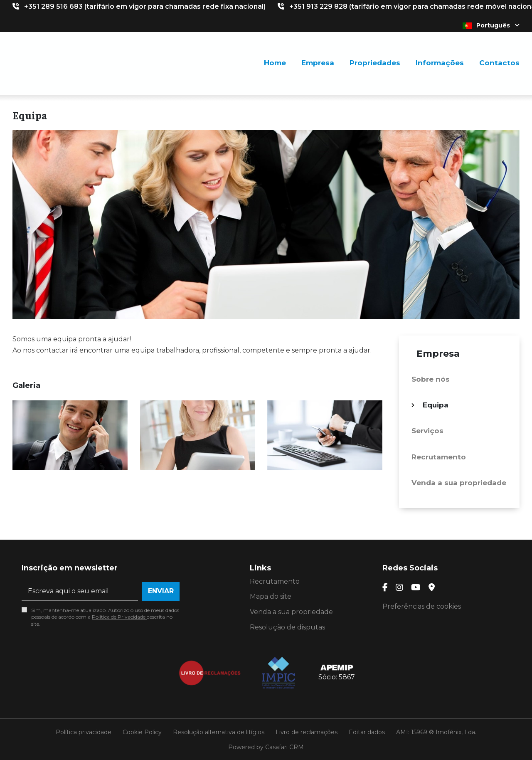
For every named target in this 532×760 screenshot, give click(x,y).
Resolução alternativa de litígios (219, 732)
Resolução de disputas (287, 627)
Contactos (499, 63)
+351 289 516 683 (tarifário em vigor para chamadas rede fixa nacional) (145, 6)
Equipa (436, 405)
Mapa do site (271, 596)
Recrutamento (439, 457)
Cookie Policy (142, 732)
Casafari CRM (284, 747)
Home (275, 63)
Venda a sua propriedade (459, 483)
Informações (440, 63)
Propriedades (375, 63)
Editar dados (367, 732)
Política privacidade (84, 732)
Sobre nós (431, 379)
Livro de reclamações (307, 732)
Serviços (427, 431)
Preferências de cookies (422, 606)
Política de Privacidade (119, 617)
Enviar (161, 591)
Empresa (318, 63)
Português (491, 25)
